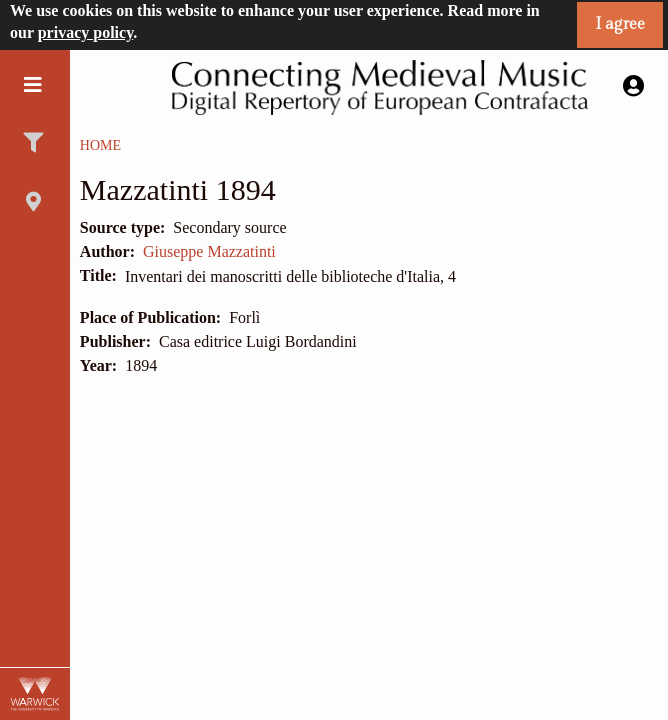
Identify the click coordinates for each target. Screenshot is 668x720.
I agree (620, 24)
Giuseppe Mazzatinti (209, 251)
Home (100, 145)
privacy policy (86, 32)
